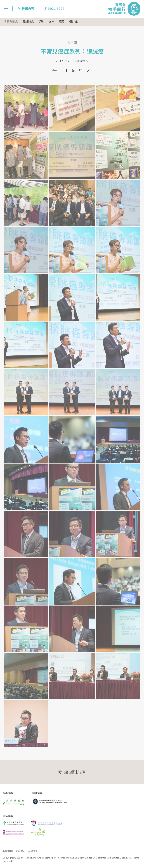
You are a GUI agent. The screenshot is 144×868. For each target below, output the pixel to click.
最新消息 (28, 22)
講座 (51, 22)
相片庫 (73, 22)
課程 (62, 22)
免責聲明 (20, 851)
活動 (41, 22)
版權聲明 (8, 851)
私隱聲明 (33, 851)
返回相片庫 (75, 772)
